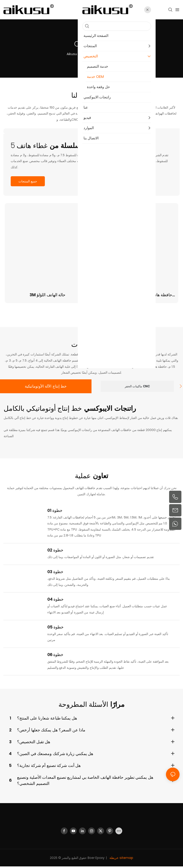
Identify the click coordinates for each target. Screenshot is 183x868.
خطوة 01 (55, 512)
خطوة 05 (56, 628)
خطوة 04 (56, 601)
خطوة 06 (55, 656)
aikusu (72, 54)
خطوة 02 (55, 552)
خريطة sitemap (121, 859)
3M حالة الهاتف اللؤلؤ (48, 295)
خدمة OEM (108, 54)
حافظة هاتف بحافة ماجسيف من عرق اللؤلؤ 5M (136, 295)
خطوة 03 (55, 573)
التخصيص (89, 54)
